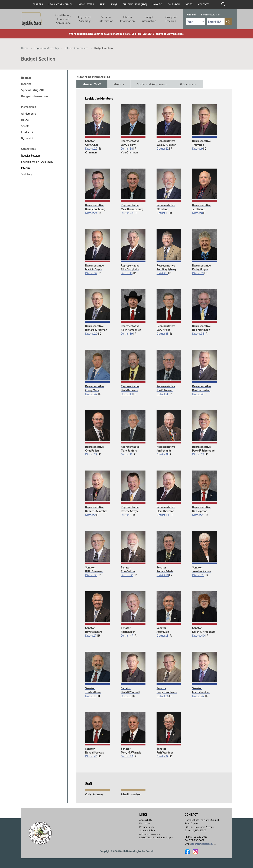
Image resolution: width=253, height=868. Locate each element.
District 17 (126, 454)
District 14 (162, 394)
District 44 (163, 515)
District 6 (126, 696)
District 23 (198, 515)
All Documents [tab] (188, 84)
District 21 (198, 273)
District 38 (127, 149)
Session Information (106, 19)
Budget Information (149, 19)
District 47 (127, 636)
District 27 (91, 213)
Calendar (174, 4)
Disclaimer (145, 823)
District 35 (198, 334)
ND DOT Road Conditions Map (157, 837)
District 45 (91, 756)
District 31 (162, 454)
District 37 (162, 756)
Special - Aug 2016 (34, 90)
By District (27, 138)
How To (157, 4)
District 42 (91, 394)
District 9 (197, 149)
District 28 (127, 213)
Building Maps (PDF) (135, 4)
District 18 (127, 273)
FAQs (114, 4)
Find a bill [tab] (192, 15)
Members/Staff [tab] (92, 84)
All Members (28, 114)
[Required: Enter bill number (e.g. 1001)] (216, 22)
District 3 (126, 515)
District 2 (90, 515)
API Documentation (150, 834)
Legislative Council (61, 4)
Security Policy (147, 831)
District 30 (127, 575)
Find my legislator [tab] (210, 15)
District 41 (162, 213)
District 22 (91, 149)
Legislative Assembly (85, 19)
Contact (203, 4)
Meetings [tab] (119, 84)
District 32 (91, 273)
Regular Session (30, 156)
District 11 (162, 273)
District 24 (163, 696)
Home (25, 48)
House (25, 120)
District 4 (198, 394)
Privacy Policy (147, 827)
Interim (26, 84)
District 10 (127, 394)
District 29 (91, 454)
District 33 (162, 334)
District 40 (199, 636)
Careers (38, 4)
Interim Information (127, 19)
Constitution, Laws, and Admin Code (63, 19)
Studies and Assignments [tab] (152, 84)
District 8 (197, 213)
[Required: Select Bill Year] (196, 22)
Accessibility (146, 820)
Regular (26, 78)
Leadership (28, 132)
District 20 (91, 334)
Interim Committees (77, 48)
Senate (25, 126)
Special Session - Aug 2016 (37, 162)
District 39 (127, 334)
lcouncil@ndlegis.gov (204, 844)
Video (189, 4)
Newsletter (86, 4)
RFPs (103, 4)
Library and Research (170, 19)
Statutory (27, 174)
